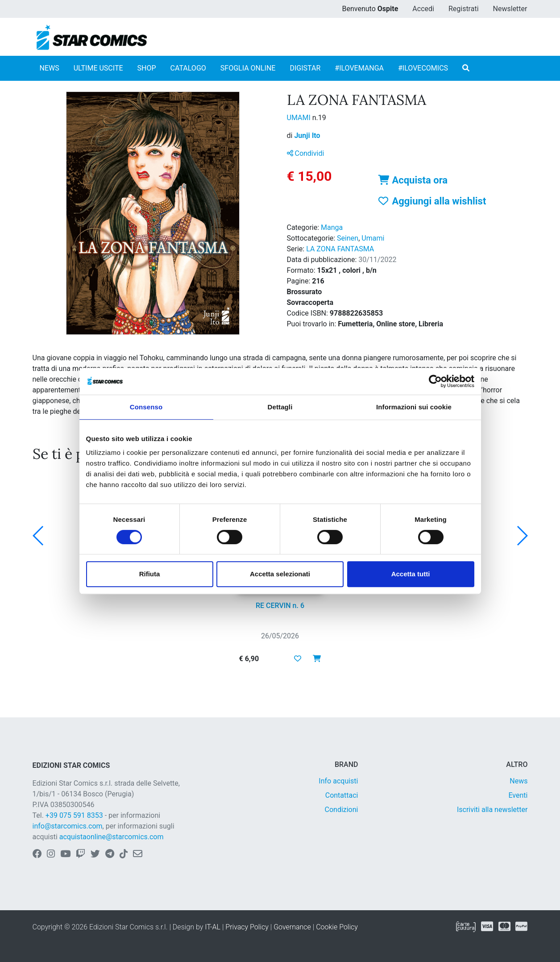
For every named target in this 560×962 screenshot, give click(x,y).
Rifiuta (150, 574)
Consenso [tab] (146, 407)
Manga (332, 227)
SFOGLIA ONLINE (248, 68)
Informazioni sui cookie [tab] (414, 407)
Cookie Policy (337, 927)
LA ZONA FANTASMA (340, 249)
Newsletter (510, 9)
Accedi (423, 9)
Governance (292, 927)
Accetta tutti (411, 574)
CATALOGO (188, 68)
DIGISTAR (305, 68)
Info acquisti (338, 781)
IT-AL (213, 927)
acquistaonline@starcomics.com (112, 837)
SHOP (147, 68)
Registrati (464, 9)
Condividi (306, 153)
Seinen (348, 238)
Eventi (518, 795)
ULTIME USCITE (98, 68)
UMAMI (300, 118)
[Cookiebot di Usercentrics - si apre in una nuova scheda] (435, 381)
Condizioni (342, 810)
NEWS (50, 68)
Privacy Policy (247, 927)
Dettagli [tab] (280, 407)
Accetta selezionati (280, 574)
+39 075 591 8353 (74, 815)
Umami (373, 238)
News (519, 781)
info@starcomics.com (68, 826)
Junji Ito (307, 135)
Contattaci (342, 795)
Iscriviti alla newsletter (492, 810)
